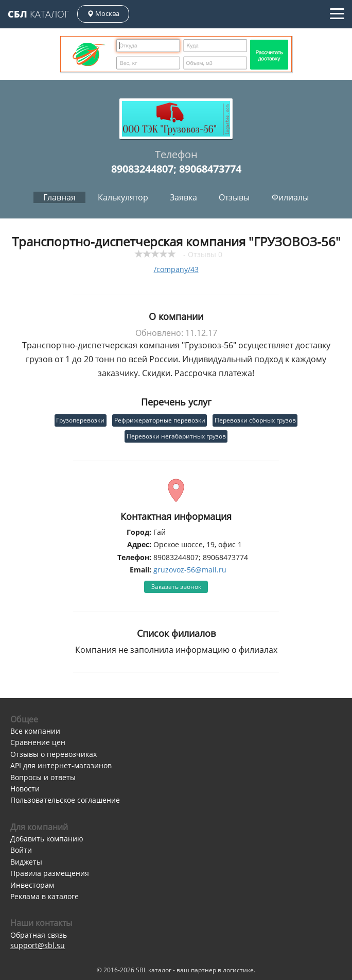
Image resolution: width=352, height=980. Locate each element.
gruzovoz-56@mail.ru (190, 570)
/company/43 (176, 269)
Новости (25, 789)
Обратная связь (39, 935)
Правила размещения (50, 873)
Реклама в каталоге (45, 896)
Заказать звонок (176, 587)
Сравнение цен (38, 742)
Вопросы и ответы (43, 777)
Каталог (38, 14)
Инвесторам (32, 885)
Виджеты (26, 862)
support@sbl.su (38, 945)
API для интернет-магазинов (61, 765)
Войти (21, 850)
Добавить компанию (47, 839)
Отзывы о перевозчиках (54, 754)
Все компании (35, 731)
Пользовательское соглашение (65, 800)
